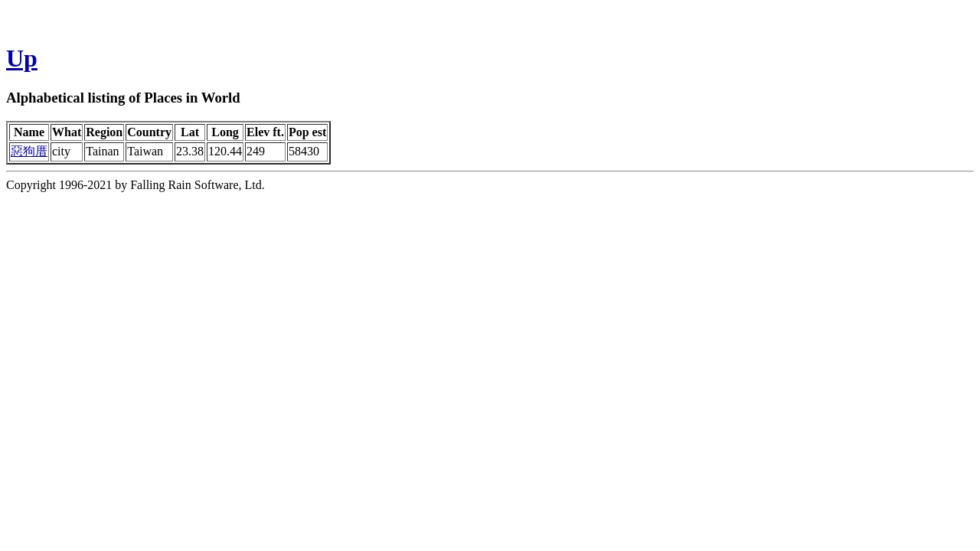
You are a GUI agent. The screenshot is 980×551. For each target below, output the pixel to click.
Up (22, 58)
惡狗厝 (29, 151)
